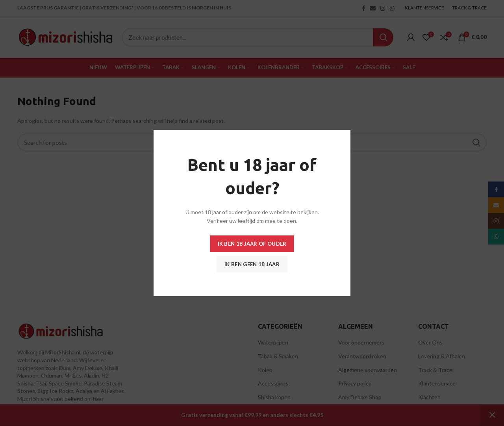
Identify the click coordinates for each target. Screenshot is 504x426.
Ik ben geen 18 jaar (252, 264)
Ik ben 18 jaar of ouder (252, 244)
